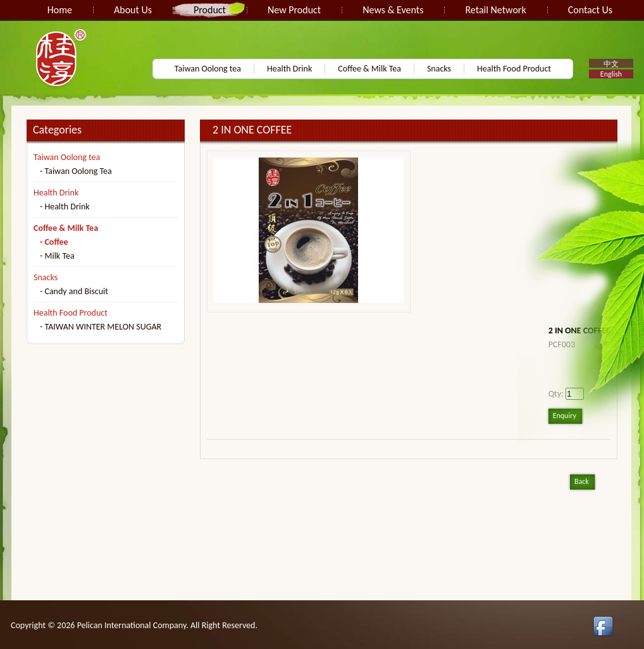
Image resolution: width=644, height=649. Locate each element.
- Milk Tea (57, 256)
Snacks (439, 69)
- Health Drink (65, 207)
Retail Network (495, 10)
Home (60, 10)
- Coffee (54, 242)
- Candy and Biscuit (74, 291)
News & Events (393, 10)
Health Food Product (514, 69)
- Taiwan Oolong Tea (76, 171)
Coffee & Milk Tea (369, 69)
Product (210, 10)
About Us (133, 10)
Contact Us (590, 10)
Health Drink (289, 69)
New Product (294, 10)
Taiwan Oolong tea (208, 69)
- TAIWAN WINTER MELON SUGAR (101, 327)
